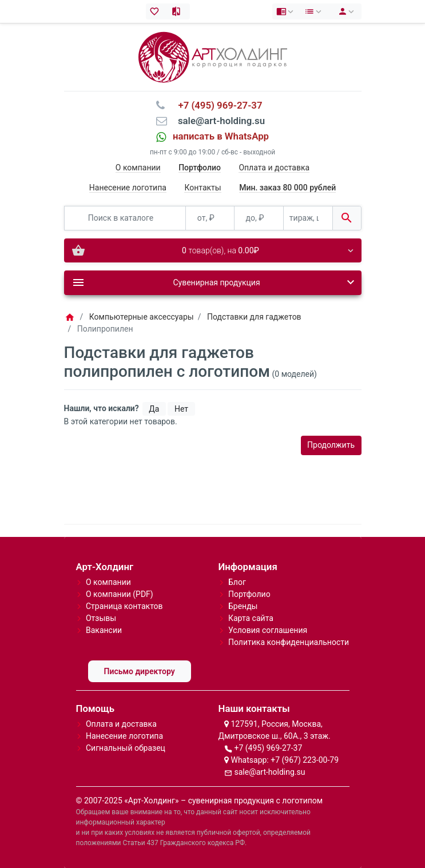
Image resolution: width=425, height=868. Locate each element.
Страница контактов (124, 606)
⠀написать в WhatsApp (217, 136)
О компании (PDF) (120, 594)
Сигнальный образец (126, 748)
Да (154, 409)
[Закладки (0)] (157, 11)
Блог (237, 582)
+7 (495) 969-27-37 (268, 748)
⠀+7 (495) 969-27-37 (217, 105)
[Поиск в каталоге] (125, 218)
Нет (181, 409)
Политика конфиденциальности (289, 642)
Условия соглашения (268, 630)
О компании (138, 168)
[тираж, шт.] (308, 218)
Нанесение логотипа (128, 188)
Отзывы (101, 618)
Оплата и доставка (274, 168)
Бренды (243, 606)
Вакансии (104, 630)
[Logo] (213, 57)
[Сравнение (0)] (179, 11)
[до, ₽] (259, 218)
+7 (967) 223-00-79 (305, 760)
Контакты (202, 188)
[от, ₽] (210, 218)
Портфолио (249, 594)
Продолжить (331, 445)
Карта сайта (251, 618)
